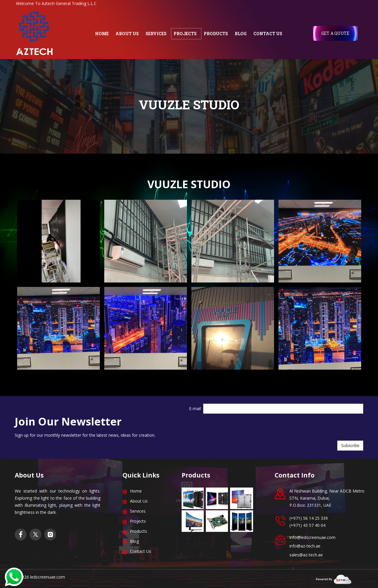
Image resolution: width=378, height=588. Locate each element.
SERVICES (156, 34)
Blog (134, 541)
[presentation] (248, 427)
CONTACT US (268, 34)
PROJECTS (185, 34)
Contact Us (141, 551)
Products (139, 531)
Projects (138, 521)
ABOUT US (127, 34)
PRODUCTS (216, 34)
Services (138, 511)
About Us (139, 501)
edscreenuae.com (48, 577)
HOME (102, 34)
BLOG (241, 34)
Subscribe (350, 446)
